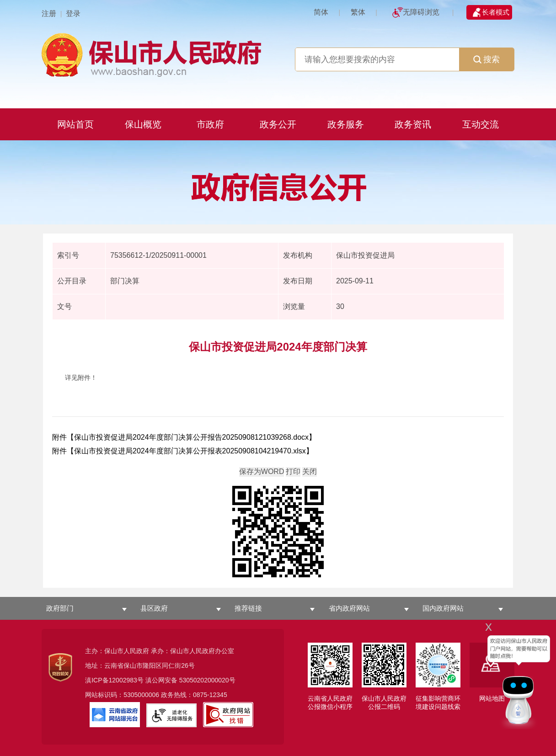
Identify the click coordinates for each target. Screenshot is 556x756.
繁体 (358, 12)
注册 (49, 13)
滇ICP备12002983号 (114, 680)
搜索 (486, 59)
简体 (321, 12)
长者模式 (496, 12)
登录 (73, 13)
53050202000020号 (207, 680)
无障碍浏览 (421, 12)
